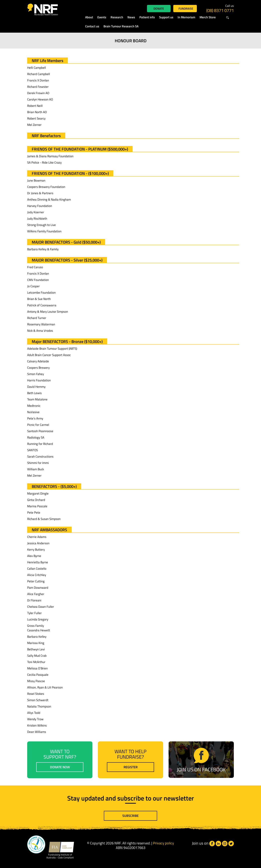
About (89, 17)
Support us (166, 17)
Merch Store (208, 17)
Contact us (92, 26)
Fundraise (186, 9)
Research (117, 17)
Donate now (60, 767)
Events (102, 17)
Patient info (147, 17)
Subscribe (130, 816)
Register (131, 767)
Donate (159, 9)
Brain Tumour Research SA (121, 26)
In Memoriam (186, 17)
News (131, 17)
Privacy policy (163, 843)
